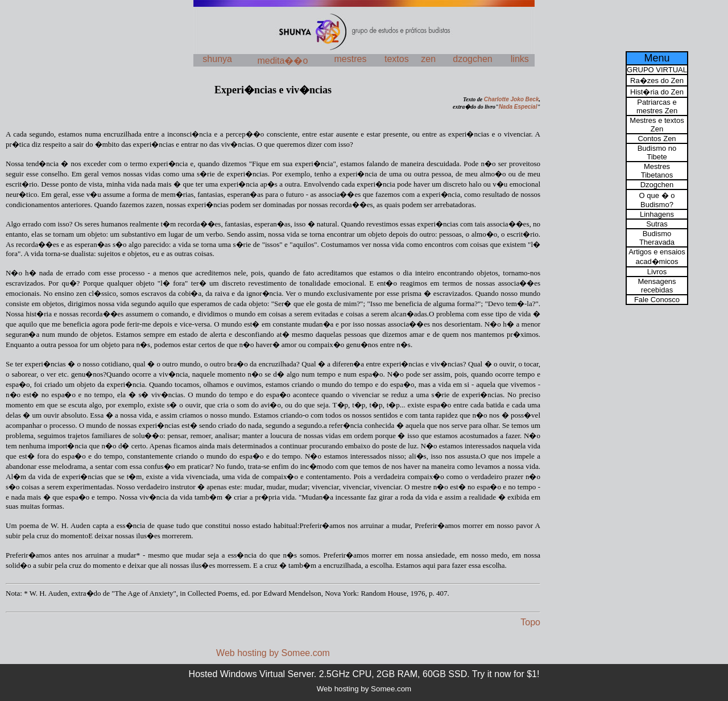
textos (397, 59)
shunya (217, 59)
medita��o (282, 61)
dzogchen (472, 59)
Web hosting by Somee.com (273, 653)
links (520, 59)
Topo (530, 622)
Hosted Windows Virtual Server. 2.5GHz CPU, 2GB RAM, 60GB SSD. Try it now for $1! (364, 674)
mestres (351, 59)
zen (428, 59)
